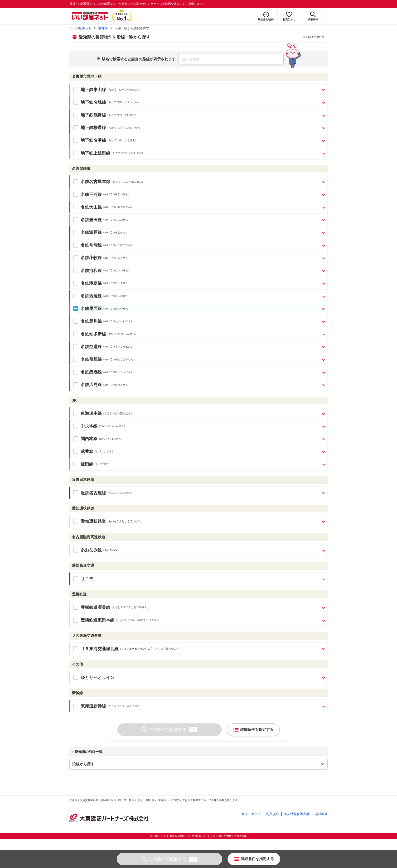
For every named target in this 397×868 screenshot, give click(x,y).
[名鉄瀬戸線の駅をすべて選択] (74, 233)
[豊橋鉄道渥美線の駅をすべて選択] (74, 607)
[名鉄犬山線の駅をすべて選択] (74, 207)
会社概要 (321, 814)
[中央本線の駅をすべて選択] (74, 426)
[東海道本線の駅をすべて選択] (74, 413)
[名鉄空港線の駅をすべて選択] (74, 347)
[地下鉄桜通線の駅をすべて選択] (74, 128)
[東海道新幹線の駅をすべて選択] (74, 706)
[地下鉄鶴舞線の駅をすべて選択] (74, 115)
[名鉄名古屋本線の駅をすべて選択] (74, 182)
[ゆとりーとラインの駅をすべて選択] (74, 677)
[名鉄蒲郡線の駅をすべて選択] (74, 359)
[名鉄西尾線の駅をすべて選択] (74, 296)
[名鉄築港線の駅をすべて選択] (74, 372)
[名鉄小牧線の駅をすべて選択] (74, 258)
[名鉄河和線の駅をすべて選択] (74, 270)
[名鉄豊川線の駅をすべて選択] (74, 321)
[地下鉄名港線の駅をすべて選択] (74, 140)
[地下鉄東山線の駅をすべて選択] (74, 90)
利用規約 (272, 814)
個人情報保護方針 (297, 814)
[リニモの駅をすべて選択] (74, 579)
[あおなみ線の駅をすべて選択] (74, 550)
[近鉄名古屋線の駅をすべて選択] (74, 493)
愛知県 (103, 28)
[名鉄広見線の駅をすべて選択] (74, 385)
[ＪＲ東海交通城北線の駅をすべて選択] (74, 649)
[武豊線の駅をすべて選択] (74, 451)
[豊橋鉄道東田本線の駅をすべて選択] (74, 620)
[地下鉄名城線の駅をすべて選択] (74, 102)
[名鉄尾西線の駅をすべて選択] (74, 309)
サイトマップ (251, 814)
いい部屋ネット (80, 28)
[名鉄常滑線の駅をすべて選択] (74, 245)
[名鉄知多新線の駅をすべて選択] (74, 334)
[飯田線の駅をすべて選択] (74, 464)
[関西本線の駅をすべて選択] (74, 439)
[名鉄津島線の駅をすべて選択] (74, 283)
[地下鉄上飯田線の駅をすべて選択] (74, 153)
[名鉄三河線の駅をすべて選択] (74, 194)
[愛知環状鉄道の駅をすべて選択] (74, 521)
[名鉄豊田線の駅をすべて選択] (74, 220)
